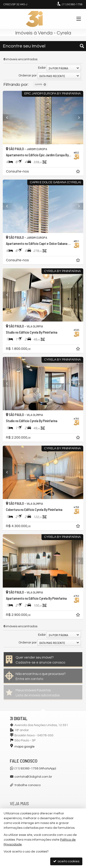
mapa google (25, 747)
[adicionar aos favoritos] (78, 172)
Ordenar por (28, 76)
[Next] (77, 118)
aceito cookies (66, 861)
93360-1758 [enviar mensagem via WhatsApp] (72, 4)
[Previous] (9, 118)
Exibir (42, 68)
